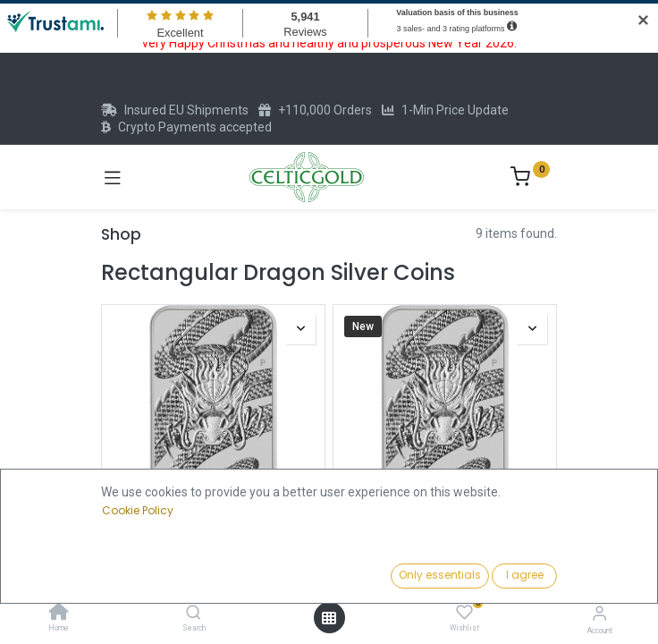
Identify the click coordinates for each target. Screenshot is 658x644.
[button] (505, 577)
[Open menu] (329, 618)
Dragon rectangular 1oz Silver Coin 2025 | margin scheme (213, 551)
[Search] (194, 614)
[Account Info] (599, 613)
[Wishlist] (464, 613)
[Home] (59, 614)
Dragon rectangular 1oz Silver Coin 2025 (445, 551)
